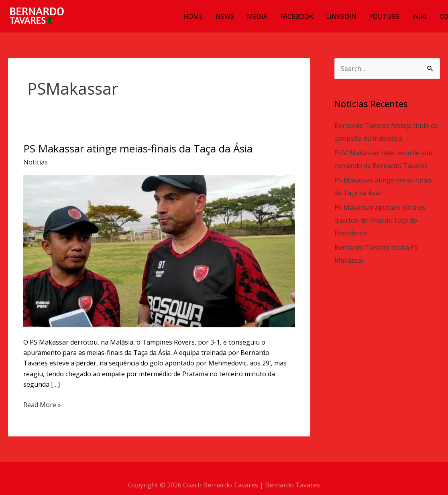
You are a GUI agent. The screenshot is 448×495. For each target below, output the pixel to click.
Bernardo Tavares (292, 485)
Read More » (42, 404)
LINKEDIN (341, 16)
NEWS (225, 16)
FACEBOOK (297, 16)
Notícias (36, 162)
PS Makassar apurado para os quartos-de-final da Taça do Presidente (380, 220)
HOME (193, 16)
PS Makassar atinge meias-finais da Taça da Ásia (138, 148)
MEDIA (257, 16)
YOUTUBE (385, 16)
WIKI (420, 16)
